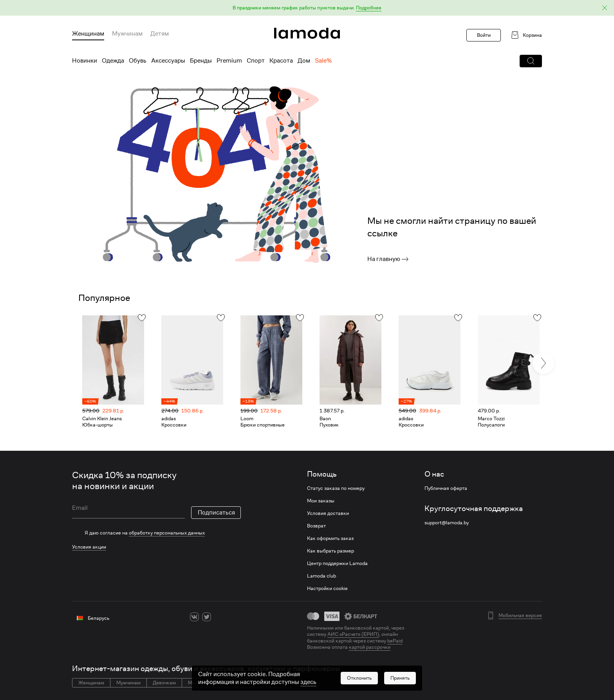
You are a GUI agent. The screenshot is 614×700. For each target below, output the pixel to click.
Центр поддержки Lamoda (337, 563)
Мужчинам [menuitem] (127, 34)
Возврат (316, 526)
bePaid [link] (395, 641)
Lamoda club (321, 576)
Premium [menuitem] (229, 61)
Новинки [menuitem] (85, 61)
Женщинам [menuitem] (88, 34)
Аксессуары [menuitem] (168, 61)
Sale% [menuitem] (323, 61)
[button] (307, 8)
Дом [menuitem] (304, 61)
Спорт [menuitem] (256, 61)
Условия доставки (328, 513)
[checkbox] (156, 533)
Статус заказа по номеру (336, 488)
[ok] (219, 617)
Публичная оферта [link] (446, 488)
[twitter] (207, 617)
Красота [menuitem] (281, 61)
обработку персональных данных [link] (167, 533)
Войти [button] (484, 35)
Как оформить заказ (330, 538)
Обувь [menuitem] (138, 61)
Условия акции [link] (89, 547)
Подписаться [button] (216, 513)
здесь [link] (308, 682)
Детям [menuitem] (160, 34)
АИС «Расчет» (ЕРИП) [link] (353, 634)
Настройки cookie (327, 588)
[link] (307, 33)
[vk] (194, 617)
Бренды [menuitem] (201, 61)
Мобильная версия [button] (520, 615)
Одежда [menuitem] (113, 61)
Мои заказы (321, 501)
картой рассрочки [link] (370, 647)
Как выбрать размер (330, 551)
